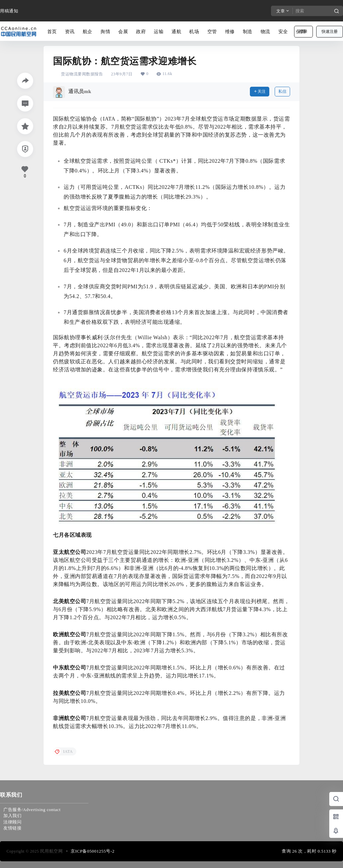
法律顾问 (12, 822)
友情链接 (12, 828)
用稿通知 (9, 11)
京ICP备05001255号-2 (93, 851)
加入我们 (12, 816)
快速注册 (330, 31)
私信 (282, 91)
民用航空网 (51, 851)
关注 (260, 91)
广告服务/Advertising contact (32, 810)
